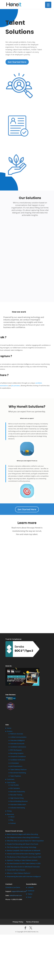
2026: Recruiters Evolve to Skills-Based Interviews (23, 867)
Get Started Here (17, 62)
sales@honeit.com (16, 895)
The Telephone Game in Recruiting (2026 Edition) (23, 837)
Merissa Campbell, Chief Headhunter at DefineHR (24, 850)
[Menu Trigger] (48, 5)
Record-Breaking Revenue (19, 801)
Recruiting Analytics (17, 753)
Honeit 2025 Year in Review (16, 870)
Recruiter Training (16, 795)
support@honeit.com (19, 891)
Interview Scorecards (17, 744)
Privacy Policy (18, 922)
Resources (10, 814)
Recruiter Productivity (18, 792)
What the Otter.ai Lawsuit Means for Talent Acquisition (25, 841)
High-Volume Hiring (17, 798)
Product (10, 731)
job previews (16, 386)
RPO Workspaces (16, 750)
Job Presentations (16, 766)
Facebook (31, 891)
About (12, 817)
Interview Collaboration (18, 804)
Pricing (9, 811)
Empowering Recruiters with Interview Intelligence (24, 876)
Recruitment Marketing (18, 773)
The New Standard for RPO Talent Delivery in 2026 (24, 863)
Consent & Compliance (18, 756)
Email (29, 897)
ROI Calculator (15, 788)
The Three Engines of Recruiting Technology (22, 847)
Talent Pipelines (16, 776)
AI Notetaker (15, 763)
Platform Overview (17, 734)
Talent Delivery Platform (18, 770)
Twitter (30, 894)
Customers (11, 779)
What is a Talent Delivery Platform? (19, 873)
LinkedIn (31, 887)
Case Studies (11, 782)
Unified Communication (18, 737)
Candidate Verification (18, 760)
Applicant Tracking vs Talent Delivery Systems (22, 860)
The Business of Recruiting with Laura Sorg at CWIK (24, 857)
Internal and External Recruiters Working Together (24, 854)
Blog (12, 820)
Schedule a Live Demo (13, 887)
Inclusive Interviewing (18, 808)
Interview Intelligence (17, 740)
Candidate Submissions (18, 747)
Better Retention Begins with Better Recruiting (22, 834)
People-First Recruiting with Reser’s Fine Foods (23, 844)
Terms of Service (32, 922)
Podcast (13, 823)
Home (9, 728)
